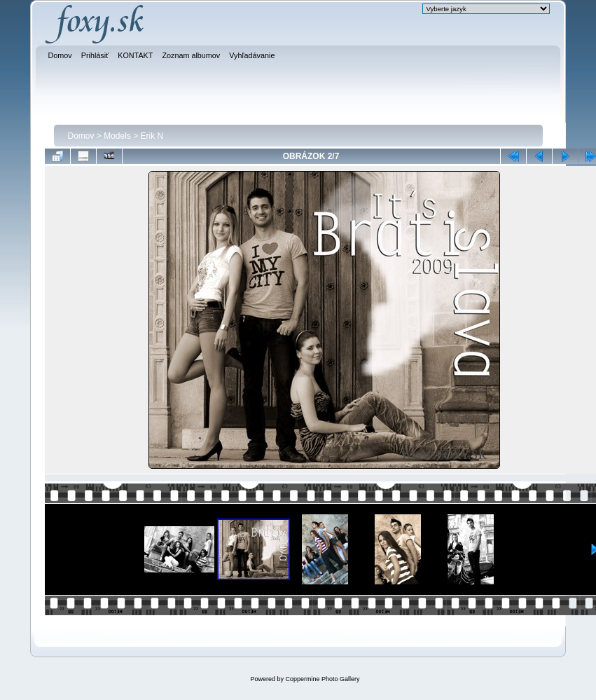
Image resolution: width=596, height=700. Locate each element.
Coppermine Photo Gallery (322, 679)
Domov (81, 136)
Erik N (152, 136)
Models (117, 136)
